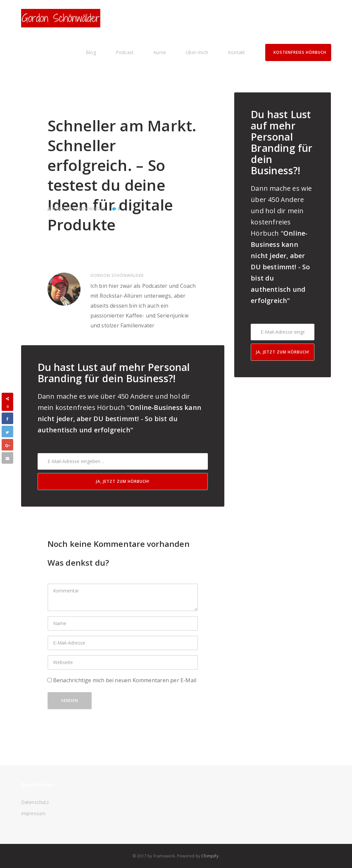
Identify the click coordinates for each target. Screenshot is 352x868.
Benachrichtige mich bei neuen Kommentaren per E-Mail (122, 680)
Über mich (197, 52)
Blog (91, 52)
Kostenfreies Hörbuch (300, 52)
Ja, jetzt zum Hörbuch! (123, 481)
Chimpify (210, 856)
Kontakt (237, 52)
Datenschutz (35, 802)
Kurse (160, 52)
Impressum (33, 813)
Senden (70, 701)
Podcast (125, 52)
